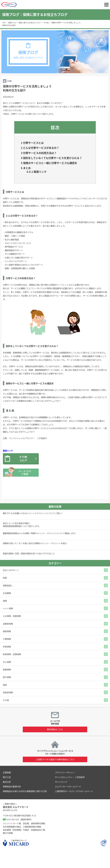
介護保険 (7, 655)
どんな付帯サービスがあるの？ (45, 149)
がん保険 (7, 678)
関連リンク (39, 187)
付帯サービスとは (35, 143)
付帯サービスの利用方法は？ (44, 155)
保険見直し (8, 602)
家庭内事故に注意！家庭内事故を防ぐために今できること (29, 570)
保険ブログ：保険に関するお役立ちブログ (25, 23)
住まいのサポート (11, 586)
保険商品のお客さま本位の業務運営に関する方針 (25, 807)
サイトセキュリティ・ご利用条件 (70, 793)
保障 (5, 617)
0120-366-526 (12, 835)
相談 (5, 701)
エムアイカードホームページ (68, 803)
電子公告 (7, 793)
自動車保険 (8, 640)
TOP (4, 23)
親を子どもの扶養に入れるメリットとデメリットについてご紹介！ (33, 529)
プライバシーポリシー (65, 789)
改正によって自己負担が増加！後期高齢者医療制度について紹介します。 (22, 541)
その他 (46, 23)
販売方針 (7, 798)
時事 (5, 594)
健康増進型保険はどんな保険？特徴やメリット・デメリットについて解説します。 (40, 549)
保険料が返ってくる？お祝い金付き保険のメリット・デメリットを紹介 (35, 560)
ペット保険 (8, 625)
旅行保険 (7, 693)
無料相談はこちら (55, 745)
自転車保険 (8, 709)
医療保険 (7, 686)
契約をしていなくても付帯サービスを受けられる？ (53, 164)
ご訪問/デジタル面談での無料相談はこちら (55, 776)
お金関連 (7, 609)
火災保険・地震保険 (12, 632)
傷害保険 (7, 647)
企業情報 (7, 789)
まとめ (27, 183)
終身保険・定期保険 (12, 670)
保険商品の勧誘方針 (12, 803)
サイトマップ (61, 798)
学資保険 (7, 663)
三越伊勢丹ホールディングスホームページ (74, 807)
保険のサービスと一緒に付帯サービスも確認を (54, 174)
